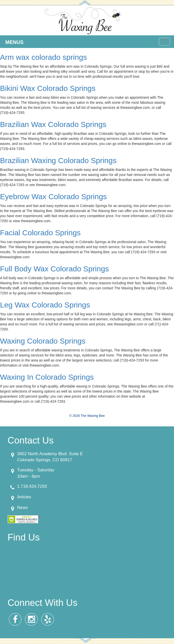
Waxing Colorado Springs (43, 341)
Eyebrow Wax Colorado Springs (53, 197)
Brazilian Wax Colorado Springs (53, 124)
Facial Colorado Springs (40, 233)
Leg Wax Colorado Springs (45, 305)
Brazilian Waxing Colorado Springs (58, 160)
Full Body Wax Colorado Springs (54, 269)
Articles (24, 497)
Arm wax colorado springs (43, 57)
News (23, 508)
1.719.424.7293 (32, 486)
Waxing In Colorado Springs (47, 377)
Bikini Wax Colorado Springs (48, 88)
